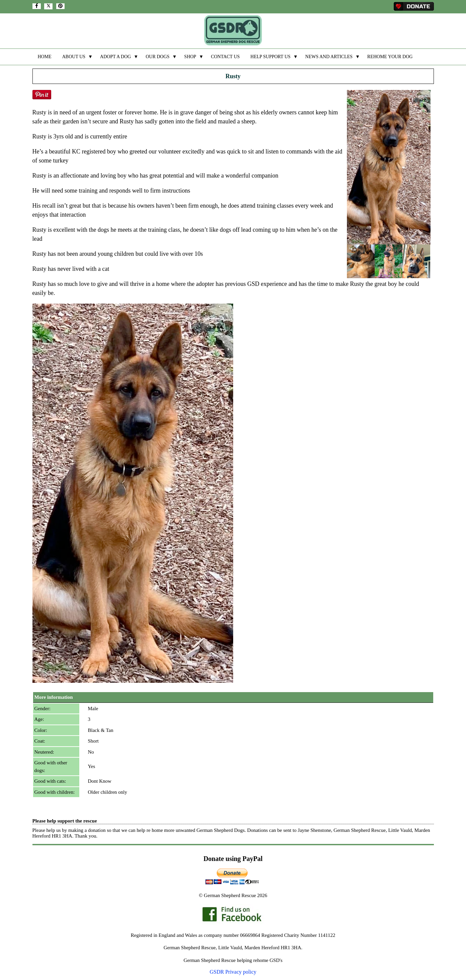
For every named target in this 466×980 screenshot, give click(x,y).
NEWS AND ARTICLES (329, 57)
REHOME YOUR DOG (390, 57)
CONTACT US (225, 57)
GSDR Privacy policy (233, 972)
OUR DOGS (157, 57)
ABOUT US (74, 57)
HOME (45, 57)
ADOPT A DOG (115, 57)
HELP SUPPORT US (271, 57)
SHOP (190, 57)
